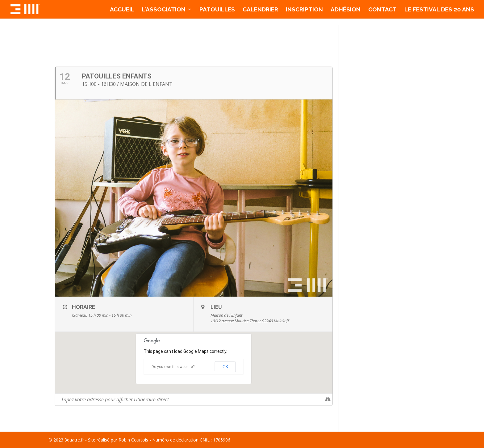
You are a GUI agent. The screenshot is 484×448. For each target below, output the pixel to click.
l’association (164, 10)
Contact (382, 10)
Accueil (122, 10)
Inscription (304, 10)
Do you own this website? (173, 367)
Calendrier (260, 10)
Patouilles (217, 10)
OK (225, 367)
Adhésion (346, 10)
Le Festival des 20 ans (439, 10)
